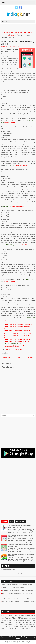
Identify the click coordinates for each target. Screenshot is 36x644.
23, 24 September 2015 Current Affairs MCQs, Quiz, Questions (20, 526)
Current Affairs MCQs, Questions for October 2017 (18, 334)
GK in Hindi (8, 620)
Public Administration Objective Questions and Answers (17, 599)
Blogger (21, 573)
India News (22, 625)
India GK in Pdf (13, 624)
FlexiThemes (13, 641)
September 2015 (7, 629)
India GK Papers (25, 622)
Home (3, 32)
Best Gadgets (26, 643)
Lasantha (28, 641)
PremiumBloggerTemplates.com (14, 643)
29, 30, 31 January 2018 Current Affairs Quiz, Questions (17, 43)
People (6, 626)
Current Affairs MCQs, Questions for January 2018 (18, 325)
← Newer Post (6, 358)
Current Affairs (10, 32)
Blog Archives (20, 522)
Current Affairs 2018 (21, 32)
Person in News (13, 626)
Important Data (5, 623)
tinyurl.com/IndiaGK (10, 122)
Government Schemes (19, 620)
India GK (22, 34)
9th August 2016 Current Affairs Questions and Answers (18, 590)
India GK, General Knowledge (19, 637)
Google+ (23, 350)
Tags (12, 522)
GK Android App (14, 34)
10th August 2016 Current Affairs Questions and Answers (18, 596)
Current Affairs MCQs (14, 618)
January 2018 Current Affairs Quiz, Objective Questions (17, 593)
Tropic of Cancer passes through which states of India (17, 585)
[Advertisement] (18, 27)
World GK (11, 36)
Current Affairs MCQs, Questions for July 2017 (17, 341)
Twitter (16, 350)
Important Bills (31, 620)
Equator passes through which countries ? (14, 588)
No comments (16, 47)
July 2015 (28, 625)
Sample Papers (25, 626)
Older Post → (31, 358)
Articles (3, 616)
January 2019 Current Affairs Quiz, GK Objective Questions (19, 602)
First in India (28, 618)
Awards (8, 616)
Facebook (9, 350)
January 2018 (30, 34)
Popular (5, 522)
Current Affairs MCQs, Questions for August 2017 (18, 339)
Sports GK (4, 36)
